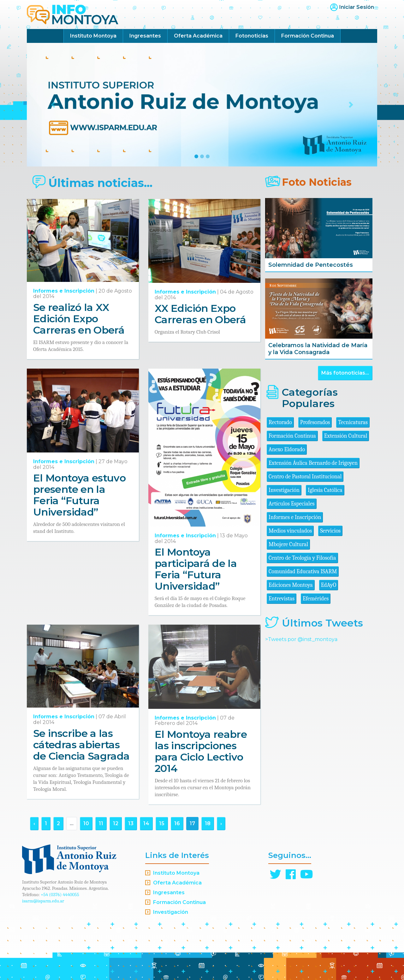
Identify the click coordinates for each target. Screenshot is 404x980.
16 (177, 823)
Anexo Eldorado (287, 449)
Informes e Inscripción (64, 291)
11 (101, 823)
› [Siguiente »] (221, 823)
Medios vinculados (290, 531)
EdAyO (329, 585)
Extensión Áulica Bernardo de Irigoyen (313, 463)
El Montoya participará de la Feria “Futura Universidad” (196, 569)
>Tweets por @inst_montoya (301, 639)
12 (116, 823)
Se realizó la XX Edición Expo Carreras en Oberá (79, 319)
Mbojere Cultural (288, 544)
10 (86, 823)
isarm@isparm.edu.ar (43, 901)
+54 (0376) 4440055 (60, 895)
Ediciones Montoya (291, 585)
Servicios (330, 531)
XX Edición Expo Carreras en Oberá (200, 314)
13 (131, 823)
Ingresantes (145, 36)
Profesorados (315, 422)
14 (146, 823)
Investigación (284, 490)
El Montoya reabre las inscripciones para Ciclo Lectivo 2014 (201, 751)
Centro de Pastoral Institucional (305, 477)
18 (208, 823)
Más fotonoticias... (345, 373)
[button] (53, 105)
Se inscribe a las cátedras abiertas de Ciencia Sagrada (81, 745)
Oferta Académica (198, 36)
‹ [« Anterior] (34, 823)
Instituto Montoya (93, 36)
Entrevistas (282, 599)
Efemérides (316, 599)
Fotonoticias (252, 36)
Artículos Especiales (292, 504)
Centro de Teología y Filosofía (302, 558)
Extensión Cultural (346, 436)
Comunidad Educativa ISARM (303, 572)
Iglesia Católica (325, 490)
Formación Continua (308, 36)
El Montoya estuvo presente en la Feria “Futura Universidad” (79, 495)
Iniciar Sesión (357, 7)
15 (162, 823)
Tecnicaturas (353, 422)
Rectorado (280, 422)
